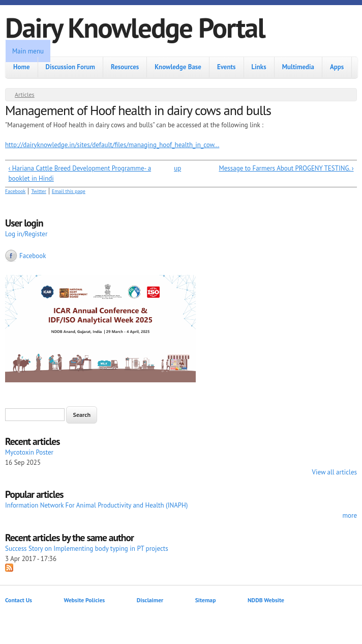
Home (22, 67)
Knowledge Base (178, 67)
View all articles (335, 472)
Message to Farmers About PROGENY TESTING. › (286, 168)
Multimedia (298, 67)
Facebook (15, 191)
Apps (337, 67)
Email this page (69, 191)
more (350, 515)
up (177, 168)
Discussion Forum (70, 67)
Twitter (38, 191)
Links (259, 67)
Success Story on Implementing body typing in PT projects (87, 549)
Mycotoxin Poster (29, 452)
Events (227, 67)
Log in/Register (26, 234)
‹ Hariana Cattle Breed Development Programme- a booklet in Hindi (80, 173)
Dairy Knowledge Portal (135, 27)
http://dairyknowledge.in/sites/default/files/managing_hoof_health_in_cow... (112, 145)
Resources (125, 67)
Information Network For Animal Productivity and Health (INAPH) (96, 505)
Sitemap (206, 600)
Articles (25, 94)
